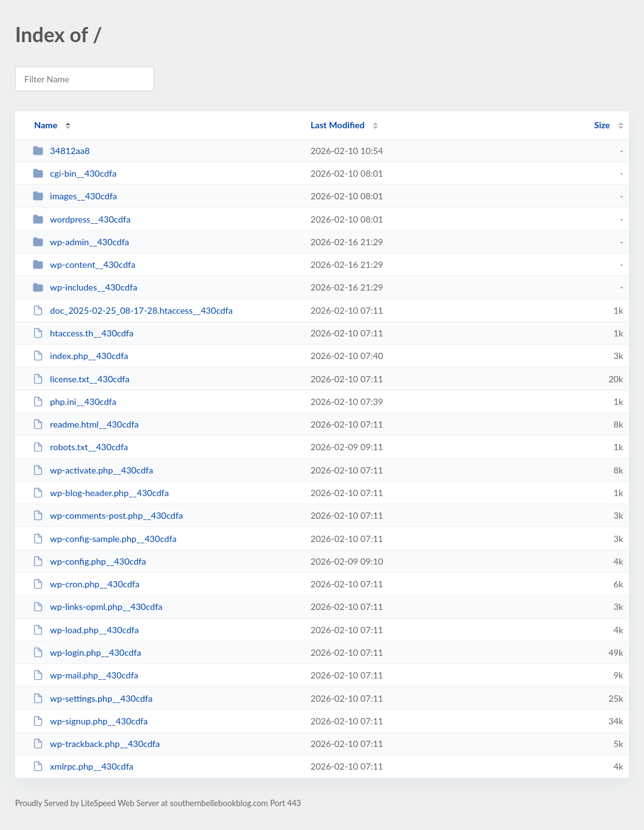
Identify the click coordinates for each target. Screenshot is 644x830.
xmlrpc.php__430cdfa (83, 766)
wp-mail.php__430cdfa (86, 675)
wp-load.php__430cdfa (86, 630)
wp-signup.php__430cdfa (90, 721)
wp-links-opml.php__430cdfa (97, 606)
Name (46, 125)
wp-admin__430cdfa (81, 242)
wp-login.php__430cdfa (87, 652)
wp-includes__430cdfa (85, 287)
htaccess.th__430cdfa (83, 333)
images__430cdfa (75, 196)
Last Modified (338, 125)
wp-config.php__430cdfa (89, 561)
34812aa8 (61, 151)
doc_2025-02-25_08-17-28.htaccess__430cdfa (133, 310)
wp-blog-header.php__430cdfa (101, 493)
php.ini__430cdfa (75, 401)
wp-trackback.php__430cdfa (96, 744)
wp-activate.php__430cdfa (93, 470)
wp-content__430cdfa (84, 264)
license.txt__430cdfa (81, 379)
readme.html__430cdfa (86, 424)
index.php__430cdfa (80, 356)
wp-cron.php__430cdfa (86, 584)
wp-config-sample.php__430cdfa (105, 539)
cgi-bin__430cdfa (75, 173)
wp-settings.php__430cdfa (92, 698)
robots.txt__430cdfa (80, 447)
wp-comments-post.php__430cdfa (108, 515)
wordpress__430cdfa (81, 219)
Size (602, 125)
